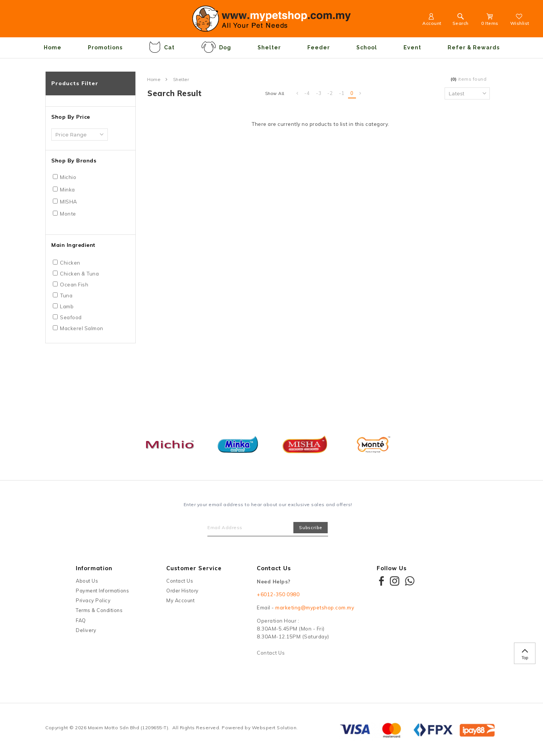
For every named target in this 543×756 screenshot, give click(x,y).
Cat (162, 47)
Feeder (319, 47)
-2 (330, 93)
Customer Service (194, 568)
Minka (67, 190)
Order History (183, 591)
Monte (68, 214)
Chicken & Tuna (79, 274)
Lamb (67, 306)
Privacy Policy (93, 600)
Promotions (105, 47)
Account (432, 21)
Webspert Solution (274, 728)
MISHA (69, 202)
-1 (342, 93)
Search (461, 21)
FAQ (81, 620)
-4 (307, 93)
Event (412, 47)
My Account (180, 600)
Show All (275, 93)
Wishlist (520, 21)
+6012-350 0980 (278, 594)
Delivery (86, 630)
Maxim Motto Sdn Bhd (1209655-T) (128, 728)
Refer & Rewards (474, 47)
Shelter (269, 47)
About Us (87, 581)
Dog (216, 47)
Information (94, 568)
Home (53, 47)
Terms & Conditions (99, 610)
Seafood (71, 317)
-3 (319, 93)
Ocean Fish (74, 285)
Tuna (66, 295)
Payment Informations (102, 591)
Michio (68, 177)
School (367, 47)
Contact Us (180, 581)
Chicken (70, 263)
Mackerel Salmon (82, 328)
